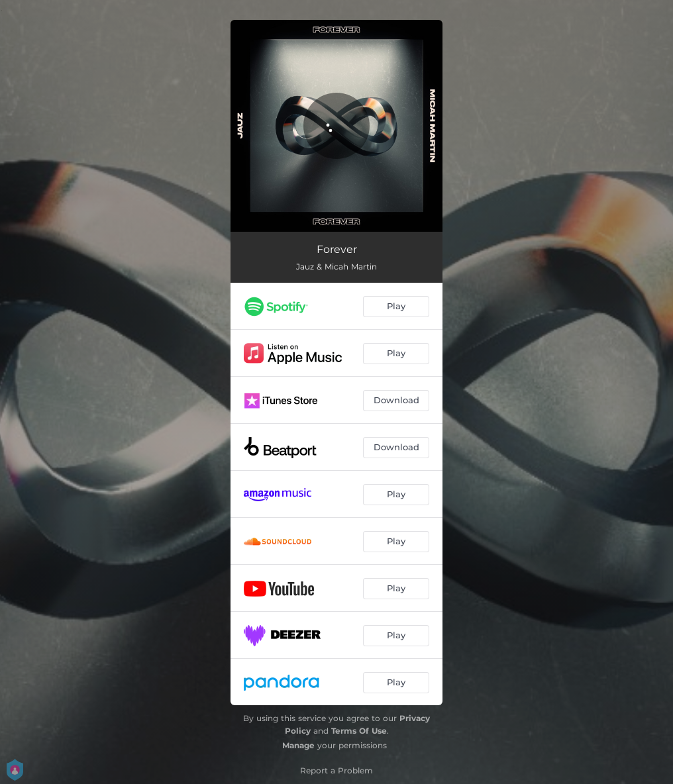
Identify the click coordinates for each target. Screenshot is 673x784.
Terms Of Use (359, 731)
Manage (298, 745)
